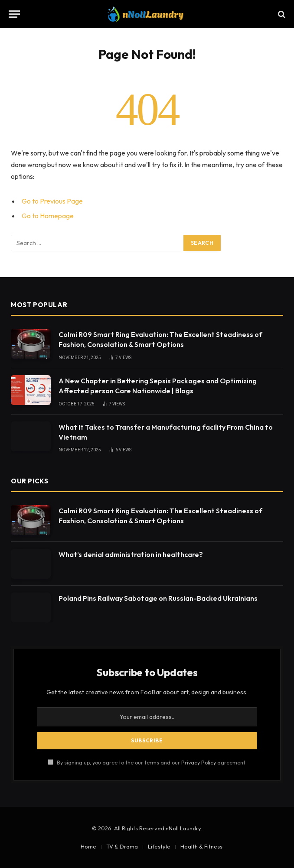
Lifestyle (159, 846)
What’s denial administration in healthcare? (131, 554)
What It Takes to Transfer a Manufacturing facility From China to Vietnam (166, 432)
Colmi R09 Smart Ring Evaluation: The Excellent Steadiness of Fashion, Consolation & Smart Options (160, 339)
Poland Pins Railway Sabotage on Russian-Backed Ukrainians (158, 598)
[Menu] (14, 14)
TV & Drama (122, 846)
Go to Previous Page (52, 201)
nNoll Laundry (183, 828)
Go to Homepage (48, 216)
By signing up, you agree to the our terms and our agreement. (147, 762)
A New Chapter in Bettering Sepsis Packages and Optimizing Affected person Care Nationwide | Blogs (158, 386)
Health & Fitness (201, 846)
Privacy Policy (199, 762)
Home (88, 846)
